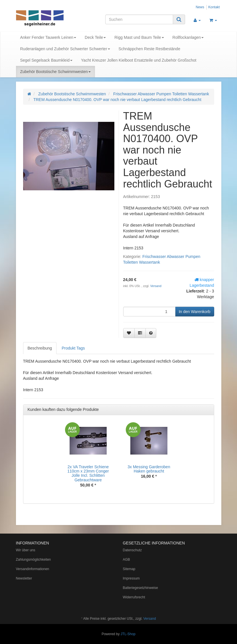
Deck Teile (95, 37)
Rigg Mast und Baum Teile (139, 37)
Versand (156, 286)
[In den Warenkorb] (195, 312)
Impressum (131, 578)
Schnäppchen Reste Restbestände (149, 49)
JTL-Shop (128, 634)
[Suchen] (139, 19)
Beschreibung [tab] (40, 348)
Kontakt (214, 7)
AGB (126, 560)
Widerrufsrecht (134, 597)
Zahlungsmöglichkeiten (34, 560)
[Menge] (149, 312)
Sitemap (129, 569)
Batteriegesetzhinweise (140, 588)
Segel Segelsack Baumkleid (46, 60)
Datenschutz (132, 550)
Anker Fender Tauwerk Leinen (48, 37)
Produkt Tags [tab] (73, 348)
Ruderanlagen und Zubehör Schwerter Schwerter (65, 49)
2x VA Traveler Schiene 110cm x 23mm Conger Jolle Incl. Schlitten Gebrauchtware (88, 473)
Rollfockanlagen (188, 37)
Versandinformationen (33, 569)
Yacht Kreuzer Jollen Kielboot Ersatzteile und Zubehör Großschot (139, 60)
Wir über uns (26, 550)
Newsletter (24, 578)
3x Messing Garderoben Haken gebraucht (149, 469)
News (200, 7)
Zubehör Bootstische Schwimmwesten (55, 72)
